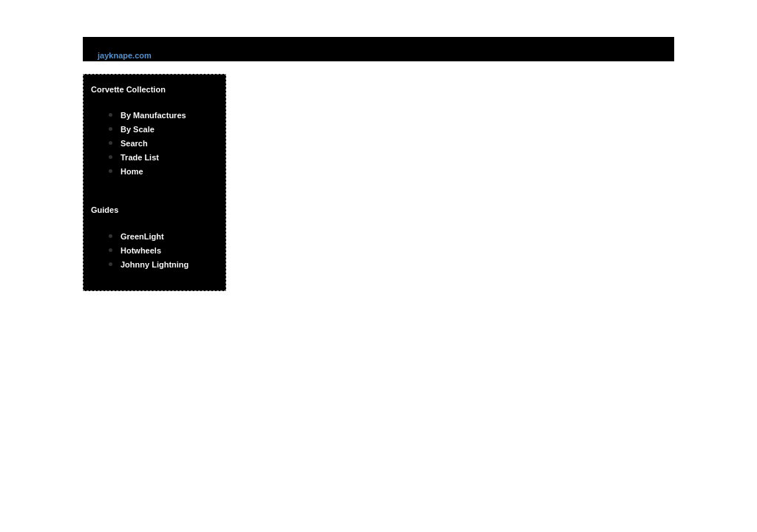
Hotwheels (141, 250)
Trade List (140, 157)
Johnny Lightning (155, 265)
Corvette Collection (128, 89)
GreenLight (142, 236)
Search (134, 143)
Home (132, 171)
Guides (105, 210)
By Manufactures (153, 115)
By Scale (138, 129)
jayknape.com (125, 55)
